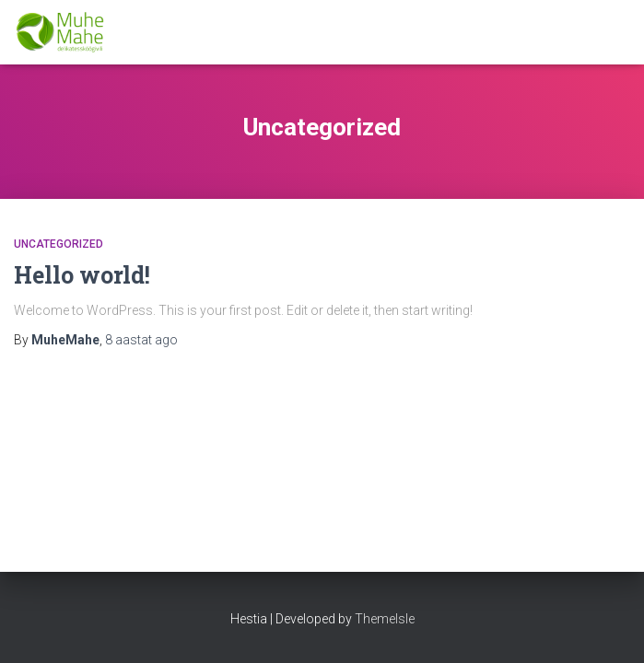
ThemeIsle (385, 619)
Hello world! (82, 275)
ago (141, 340)
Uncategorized (59, 244)
